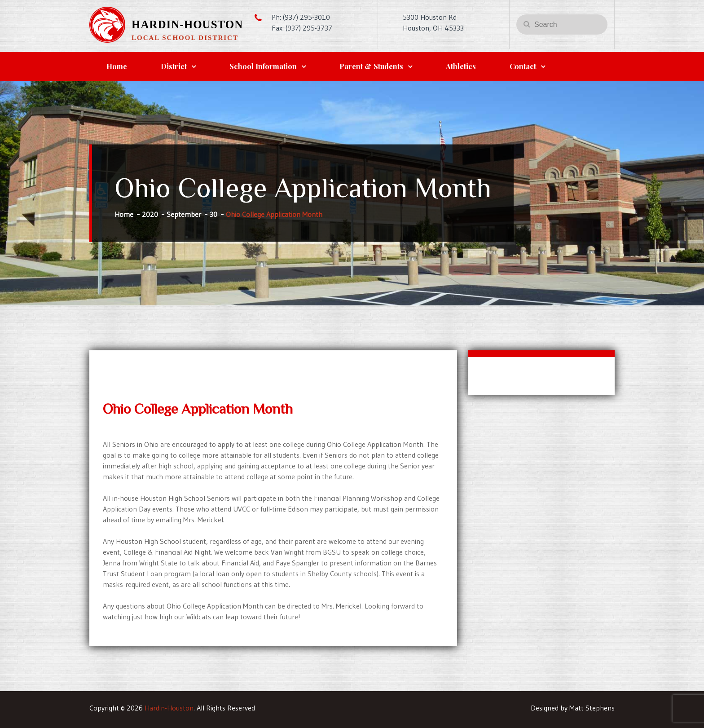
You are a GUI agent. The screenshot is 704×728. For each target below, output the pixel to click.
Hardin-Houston (187, 24)
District (174, 66)
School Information (263, 66)
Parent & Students (371, 66)
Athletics (461, 66)
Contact (523, 66)
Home (117, 66)
